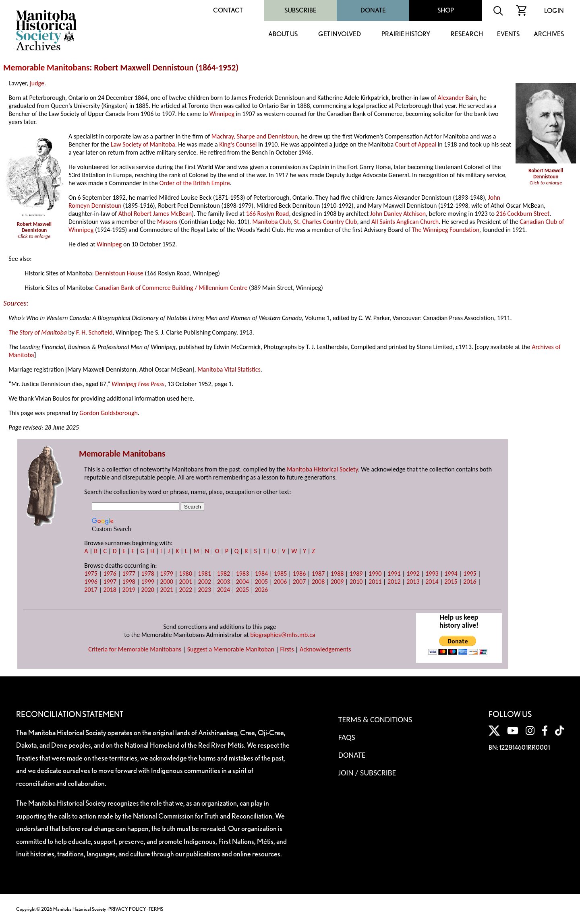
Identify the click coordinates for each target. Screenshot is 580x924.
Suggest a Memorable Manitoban (231, 649)
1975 (91, 574)
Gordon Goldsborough (109, 413)
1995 (470, 574)
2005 (261, 582)
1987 (318, 574)
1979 (167, 574)
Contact (228, 10)
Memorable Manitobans (47, 68)
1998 (128, 582)
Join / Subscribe (367, 773)
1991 (394, 574)
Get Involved (340, 34)
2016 (470, 582)
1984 (261, 574)
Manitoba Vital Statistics (229, 369)
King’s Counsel (238, 144)
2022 (186, 590)
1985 (280, 574)
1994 (451, 574)
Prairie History (406, 34)
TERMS (156, 909)
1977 (128, 574)
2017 (91, 590)
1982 (224, 574)
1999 (147, 582)
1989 (356, 574)
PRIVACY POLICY (127, 909)
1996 (91, 582)
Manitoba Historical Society (322, 469)
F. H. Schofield (94, 332)
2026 (261, 590)
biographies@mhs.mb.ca (283, 635)
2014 (432, 582)
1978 (147, 574)
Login (554, 11)
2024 (224, 590)
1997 (110, 582)
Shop (446, 10)
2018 (110, 590)
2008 (318, 582)
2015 (451, 582)
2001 (186, 582)
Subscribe (300, 10)
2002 (205, 582)
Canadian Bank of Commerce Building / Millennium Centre (171, 288)
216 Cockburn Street (523, 214)
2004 (242, 582)
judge (37, 83)
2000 (167, 582)
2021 (167, 590)
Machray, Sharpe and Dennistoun (255, 136)
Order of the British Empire (195, 183)
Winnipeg (222, 114)
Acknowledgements (325, 649)
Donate (373, 10)
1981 (205, 574)
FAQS (347, 737)
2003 (224, 582)
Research (467, 34)
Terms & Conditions (375, 719)
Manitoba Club (271, 222)
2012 (394, 582)
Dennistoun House (119, 273)
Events (508, 34)
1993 (432, 574)
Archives (549, 34)
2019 (128, 590)
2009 (337, 582)
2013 (413, 582)
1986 (299, 574)
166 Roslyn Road (268, 214)
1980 (186, 574)
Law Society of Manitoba (143, 144)
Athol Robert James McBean (155, 214)
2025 (242, 590)
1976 (110, 574)
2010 (356, 582)
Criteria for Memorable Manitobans (135, 649)
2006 (280, 582)
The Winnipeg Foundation (445, 230)
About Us (283, 34)
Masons (167, 222)
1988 (337, 574)
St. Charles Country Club (326, 222)
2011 (375, 582)
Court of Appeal (416, 144)
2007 (299, 582)
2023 (205, 590)
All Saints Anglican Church (405, 222)
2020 (147, 590)
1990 (375, 574)
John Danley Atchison (398, 214)
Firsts (287, 649)
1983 (242, 574)
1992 (413, 574)
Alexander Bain (457, 98)
